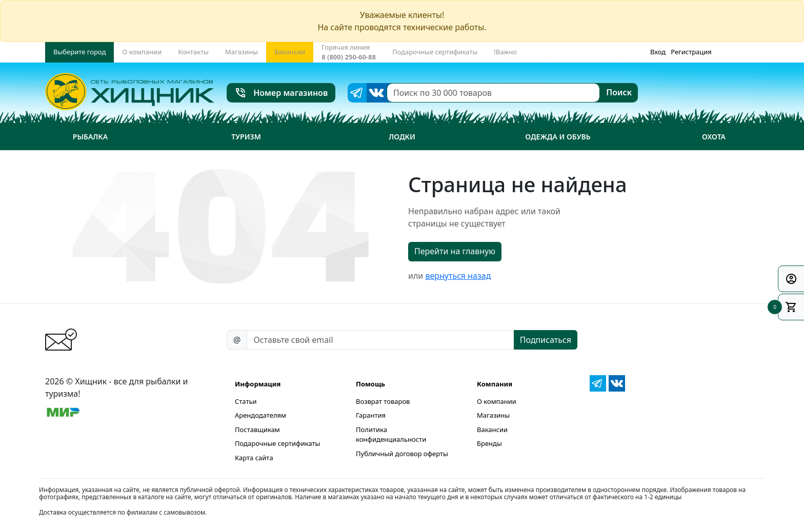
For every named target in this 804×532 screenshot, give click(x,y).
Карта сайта (254, 458)
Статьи (246, 401)
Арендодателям (260, 415)
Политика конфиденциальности (391, 435)
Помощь (370, 384)
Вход (658, 52)
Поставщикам (257, 429)
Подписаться (546, 340)
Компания (495, 384)
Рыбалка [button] (90, 137)
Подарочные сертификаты (277, 443)
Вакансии (492, 429)
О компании (497, 401)
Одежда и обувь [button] (558, 137)
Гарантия (371, 415)
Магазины (493, 415)
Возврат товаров (383, 401)
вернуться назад (458, 276)
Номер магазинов (281, 93)
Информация (258, 384)
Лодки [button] (402, 137)
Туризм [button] (246, 137)
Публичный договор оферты (402, 454)
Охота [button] (714, 137)
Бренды (489, 443)
